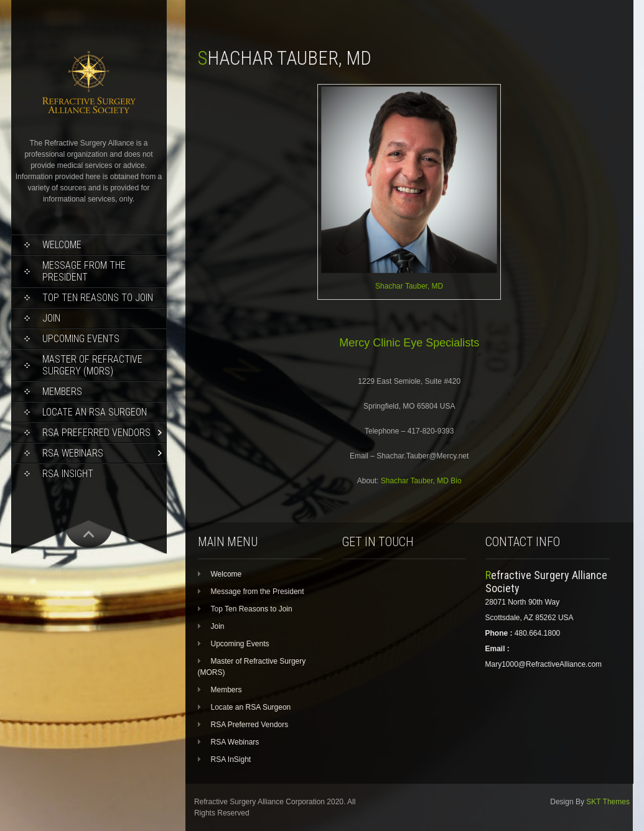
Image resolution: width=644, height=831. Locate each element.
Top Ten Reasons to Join (98, 298)
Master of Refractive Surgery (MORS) (92, 365)
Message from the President (84, 271)
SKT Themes (608, 802)
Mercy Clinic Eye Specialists (409, 343)
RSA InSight (68, 474)
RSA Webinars (73, 453)
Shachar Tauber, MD (409, 286)
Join (51, 318)
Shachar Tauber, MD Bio (421, 481)
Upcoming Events (81, 339)
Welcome (62, 245)
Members (62, 392)
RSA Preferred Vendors (96, 433)
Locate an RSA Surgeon (95, 412)
